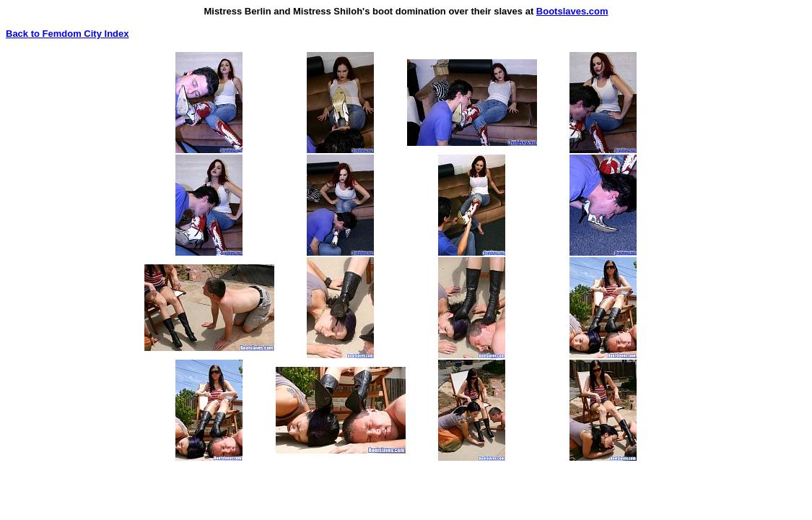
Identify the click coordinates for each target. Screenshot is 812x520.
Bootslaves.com (572, 11)
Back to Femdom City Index (67, 34)
